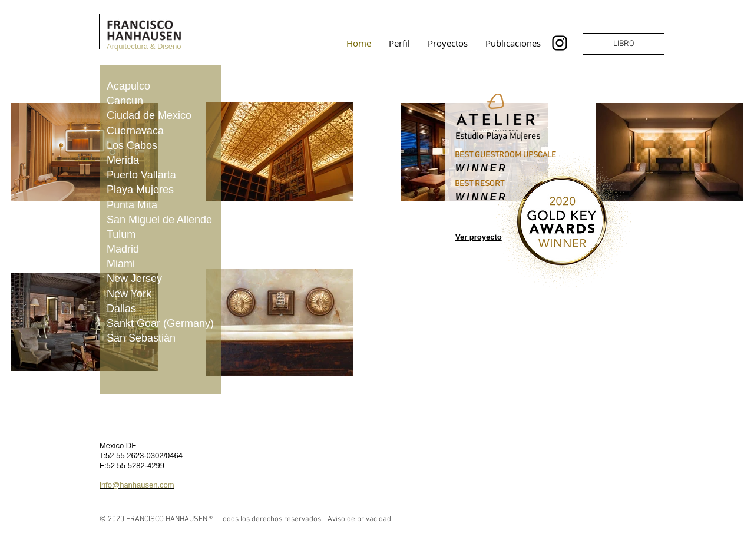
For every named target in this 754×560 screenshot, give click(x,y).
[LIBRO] (624, 44)
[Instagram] (560, 43)
